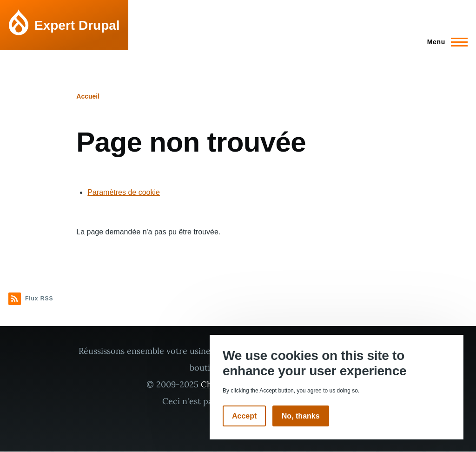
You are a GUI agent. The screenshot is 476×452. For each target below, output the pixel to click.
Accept (244, 416)
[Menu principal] (445, 42)
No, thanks (301, 416)
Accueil (88, 96)
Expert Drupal (77, 25)
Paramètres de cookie (124, 192)
